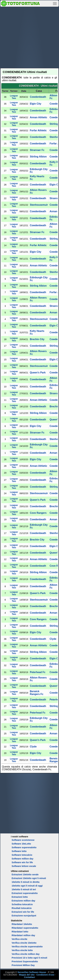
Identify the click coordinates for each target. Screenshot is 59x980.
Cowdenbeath (38, 97)
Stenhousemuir (39, 205)
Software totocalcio (22, 855)
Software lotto (19, 851)
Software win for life (22, 862)
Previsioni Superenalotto (25, 961)
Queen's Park (38, 373)
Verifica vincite (19, 939)
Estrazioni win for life (23, 912)
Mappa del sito (27, 975)
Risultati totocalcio (22, 908)
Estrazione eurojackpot (24, 916)
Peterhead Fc (38, 672)
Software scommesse (23, 840)
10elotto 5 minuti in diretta (25, 882)
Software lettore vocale (24, 866)
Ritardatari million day (23, 935)
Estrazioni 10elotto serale (25, 875)
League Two (14, 97)
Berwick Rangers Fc (37, 693)
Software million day (22, 859)
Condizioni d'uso (45, 975)
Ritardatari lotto (20, 932)
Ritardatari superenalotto (25, 928)
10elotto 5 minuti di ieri (24, 889)
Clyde (53, 639)
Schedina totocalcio (22, 904)
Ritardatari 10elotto (22, 924)
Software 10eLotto (21, 844)
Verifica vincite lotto (22, 950)
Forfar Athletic (38, 130)
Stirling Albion (38, 157)
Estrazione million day (23, 901)
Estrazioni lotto (20, 897)
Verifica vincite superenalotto (27, 947)
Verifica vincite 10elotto (24, 943)
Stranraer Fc (37, 150)
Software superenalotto (24, 847)
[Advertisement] (30, 37)
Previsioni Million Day (23, 965)
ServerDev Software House (32, 972)
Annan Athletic (39, 117)
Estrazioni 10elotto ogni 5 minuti (29, 878)
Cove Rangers (38, 513)
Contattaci (29, 977)
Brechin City (37, 339)
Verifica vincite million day (26, 954)
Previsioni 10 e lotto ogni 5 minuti (29, 958)
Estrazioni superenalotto (25, 893)
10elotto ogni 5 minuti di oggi (27, 886)
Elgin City (36, 104)
